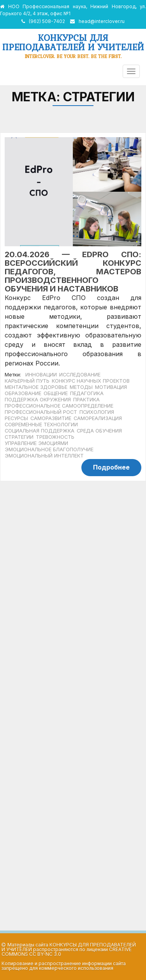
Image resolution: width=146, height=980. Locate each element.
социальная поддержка (40, 431)
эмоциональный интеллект (44, 456)
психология (97, 412)
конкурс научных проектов (91, 381)
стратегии (19, 437)
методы (81, 387)
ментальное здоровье (36, 387)
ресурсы (16, 418)
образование (23, 393)
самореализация (98, 418)
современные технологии (41, 425)
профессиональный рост (41, 412)
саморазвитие (51, 418)
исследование (80, 375)
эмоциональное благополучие (49, 449)
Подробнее (111, 467)
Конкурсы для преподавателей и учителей (73, 42)
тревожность (55, 437)
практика (86, 400)
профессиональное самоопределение (59, 406)
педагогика (87, 393)
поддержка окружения (38, 400)
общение (56, 393)
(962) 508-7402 (47, 21)
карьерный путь (27, 381)
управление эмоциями (36, 443)
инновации (41, 375)
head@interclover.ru (102, 21)
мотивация (111, 387)
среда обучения (99, 431)
